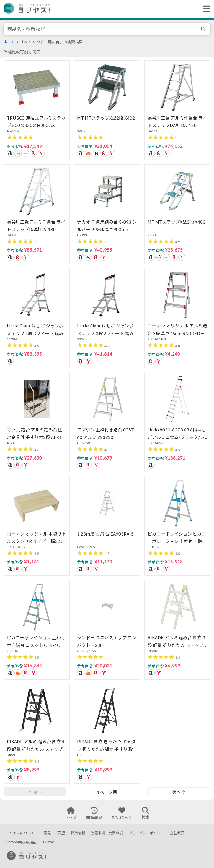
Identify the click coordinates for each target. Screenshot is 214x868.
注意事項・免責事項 (107, 833)
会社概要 (177, 833)
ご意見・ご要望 (53, 833)
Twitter (48, 842)
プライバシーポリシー (146, 833)
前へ (35, 792)
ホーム (9, 42)
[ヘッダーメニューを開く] (205, 9)
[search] (204, 29)
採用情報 (78, 833)
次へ (179, 792)
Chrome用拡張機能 (21, 842)
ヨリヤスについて (20, 833)
